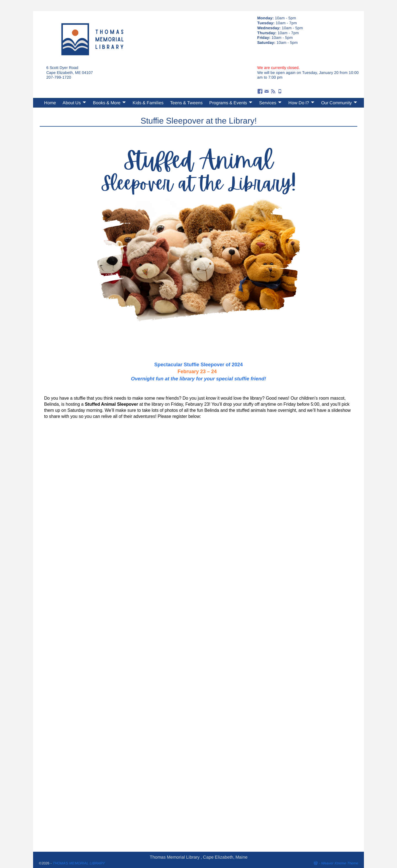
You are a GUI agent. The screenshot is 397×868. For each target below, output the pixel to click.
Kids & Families (148, 103)
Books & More (107, 103)
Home (50, 103)
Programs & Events (228, 103)
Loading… (198, 632)
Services (268, 103)
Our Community (336, 103)
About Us (72, 103)
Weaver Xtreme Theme (340, 863)
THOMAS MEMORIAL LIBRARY (79, 863)
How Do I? (299, 103)
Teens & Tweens (186, 103)
